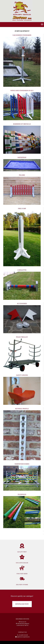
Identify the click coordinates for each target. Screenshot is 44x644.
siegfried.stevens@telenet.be (23, 637)
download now (22, 604)
